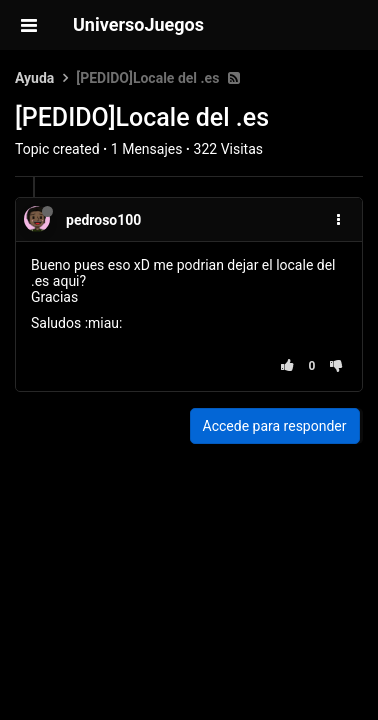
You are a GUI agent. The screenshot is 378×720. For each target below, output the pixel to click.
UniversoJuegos (138, 24)
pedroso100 (103, 220)
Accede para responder (275, 426)
